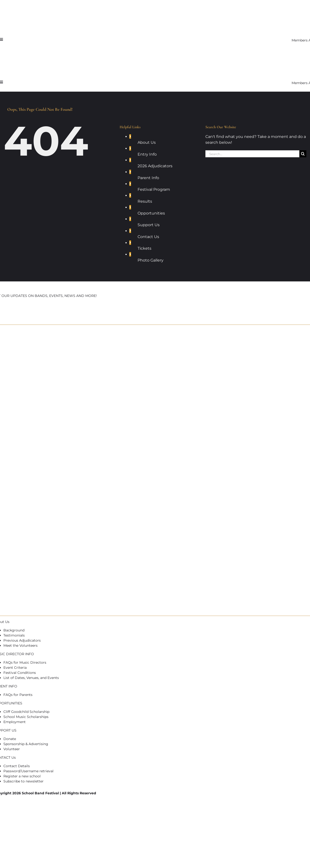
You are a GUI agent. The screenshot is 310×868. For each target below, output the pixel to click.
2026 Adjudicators (155, 166)
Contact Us (148, 237)
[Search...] (252, 154)
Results (145, 201)
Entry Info (147, 154)
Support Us (149, 225)
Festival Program (154, 189)
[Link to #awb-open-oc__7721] (1, 40)
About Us (147, 142)
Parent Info (148, 178)
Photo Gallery (151, 260)
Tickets (144, 248)
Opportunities (151, 213)
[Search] (303, 154)
